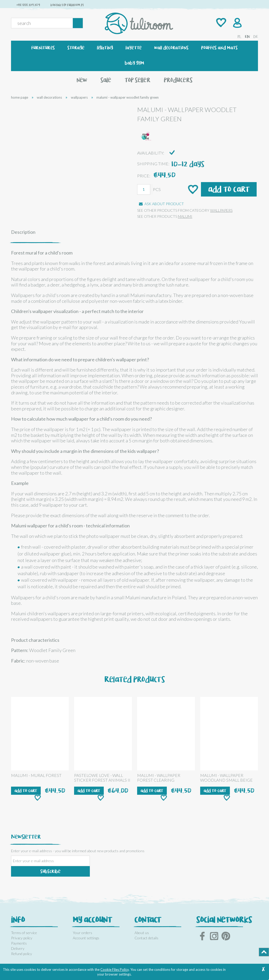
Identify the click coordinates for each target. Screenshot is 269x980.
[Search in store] (43, 23)
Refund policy (22, 954)
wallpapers (221, 210)
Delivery (18, 948)
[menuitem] (43, 48)
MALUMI (185, 216)
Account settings (86, 938)
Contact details (146, 938)
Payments (19, 943)
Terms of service (24, 933)
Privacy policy (22, 938)
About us (142, 933)
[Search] (78, 23)
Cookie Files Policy (115, 970)
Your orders (82, 933)
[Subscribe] (50, 871)
